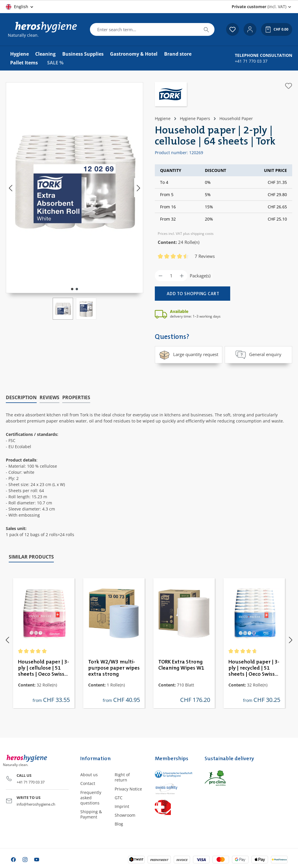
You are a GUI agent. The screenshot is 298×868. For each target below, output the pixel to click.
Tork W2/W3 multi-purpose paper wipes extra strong (114, 668)
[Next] (139, 188)
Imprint (122, 806)
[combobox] (144, 29)
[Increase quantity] (182, 276)
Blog (119, 824)
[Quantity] (171, 276)
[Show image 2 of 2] (77, 289)
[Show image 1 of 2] (72, 289)
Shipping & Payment (91, 814)
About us (89, 775)
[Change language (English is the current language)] (20, 7)
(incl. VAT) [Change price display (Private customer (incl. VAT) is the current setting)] (259, 7)
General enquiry (258, 355)
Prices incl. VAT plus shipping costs (186, 234)
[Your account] (250, 29)
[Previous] (10, 188)
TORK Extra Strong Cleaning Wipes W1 (181, 665)
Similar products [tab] (31, 557)
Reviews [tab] (49, 397)
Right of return (122, 777)
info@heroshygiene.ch (36, 804)
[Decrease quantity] (160, 276)
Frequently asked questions (91, 797)
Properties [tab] (76, 397)
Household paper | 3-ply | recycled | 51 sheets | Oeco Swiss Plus (254, 668)
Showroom (125, 815)
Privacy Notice (128, 789)
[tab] (21, 397)
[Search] (206, 29)
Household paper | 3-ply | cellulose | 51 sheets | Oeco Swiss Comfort (44, 668)
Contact (88, 783)
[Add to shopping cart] (193, 294)
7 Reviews (205, 256)
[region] (74, 201)
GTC (119, 797)
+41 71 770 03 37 (251, 61)
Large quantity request (189, 355)
